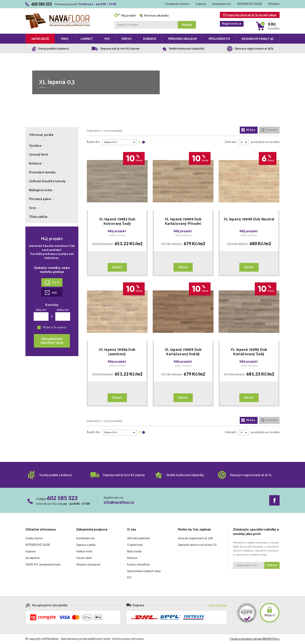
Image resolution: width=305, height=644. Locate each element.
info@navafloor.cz (119, 502)
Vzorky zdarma (34, 538)
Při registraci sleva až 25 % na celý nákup (248, 15)
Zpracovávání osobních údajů (144, 571)
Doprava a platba (86, 545)
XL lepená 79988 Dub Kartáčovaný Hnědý (183, 352)
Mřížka (248, 130)
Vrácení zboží (84, 558)
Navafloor (58, 15)
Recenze (132, 558)
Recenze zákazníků (154, 16)
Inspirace (201, 4)
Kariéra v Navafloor (138, 565)
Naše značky (134, 552)
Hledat (187, 25)
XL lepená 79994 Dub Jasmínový (117, 352)
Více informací (218, 605)
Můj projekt (125, 16)
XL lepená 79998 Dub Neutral (249, 220)
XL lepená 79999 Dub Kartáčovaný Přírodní (183, 222)
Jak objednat (33, 558)
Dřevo (127, 39)
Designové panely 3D (258, 39)
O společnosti (135, 545)
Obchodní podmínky (139, 538)
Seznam (269, 130)
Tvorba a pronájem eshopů (246, 639)
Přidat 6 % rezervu (55, 328)
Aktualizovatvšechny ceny (52, 341)
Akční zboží (40, 39)
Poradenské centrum (177, 4)
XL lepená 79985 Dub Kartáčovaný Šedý (249, 352)
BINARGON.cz (271, 639)
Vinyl (65, 39)
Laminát (87, 39)
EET (129, 578)
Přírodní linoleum (182, 39)
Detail (117, 267)
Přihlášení (274, 4)
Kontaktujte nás (222, 4)
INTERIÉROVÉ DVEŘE (250, 4)
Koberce (150, 39)
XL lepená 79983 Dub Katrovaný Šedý (117, 222)
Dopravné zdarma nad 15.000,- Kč (197, 545)
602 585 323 (62, 498)
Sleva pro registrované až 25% (195, 538)
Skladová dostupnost (88, 565)
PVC (107, 39)
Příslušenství (219, 39)
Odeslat (272, 565)
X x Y (52, 283)
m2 (51, 293)
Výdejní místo (84, 552)
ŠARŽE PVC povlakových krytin (43, 565)
